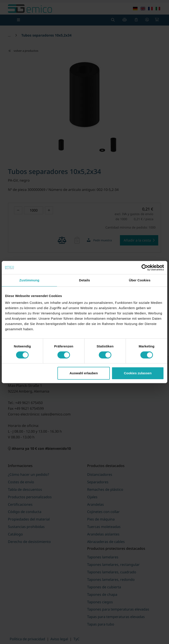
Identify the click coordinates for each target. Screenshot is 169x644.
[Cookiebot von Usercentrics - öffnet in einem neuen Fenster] (145, 268)
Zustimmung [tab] (29, 280)
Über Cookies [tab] (140, 280)
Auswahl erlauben (84, 373)
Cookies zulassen (138, 373)
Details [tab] (84, 280)
